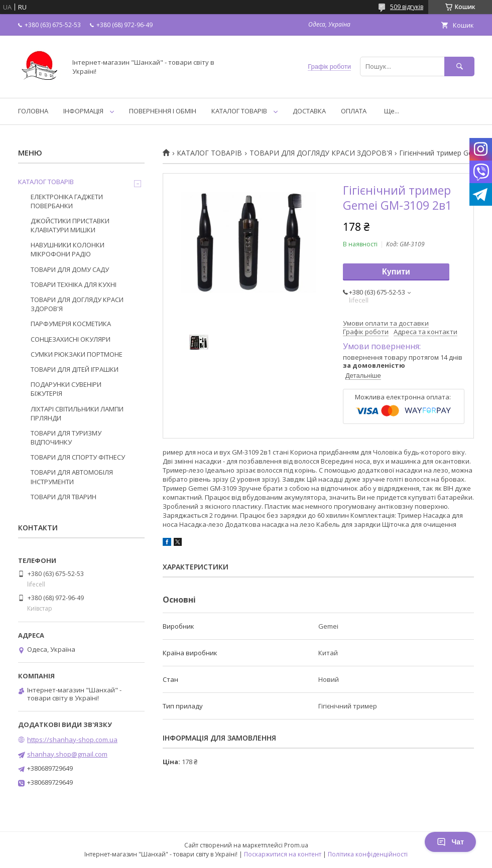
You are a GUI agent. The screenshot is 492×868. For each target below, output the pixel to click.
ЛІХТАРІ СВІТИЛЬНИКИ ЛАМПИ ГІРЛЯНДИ (77, 413)
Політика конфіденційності (368, 854)
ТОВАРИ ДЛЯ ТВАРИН (64, 497)
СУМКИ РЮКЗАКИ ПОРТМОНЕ (77, 354)
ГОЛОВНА (33, 111)
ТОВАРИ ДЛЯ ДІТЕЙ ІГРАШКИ (75, 369)
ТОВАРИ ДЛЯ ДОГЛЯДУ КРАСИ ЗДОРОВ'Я (321, 153)
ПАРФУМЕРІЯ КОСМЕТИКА (71, 324)
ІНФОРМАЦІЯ (83, 111)
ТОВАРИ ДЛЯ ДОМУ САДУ (70, 269)
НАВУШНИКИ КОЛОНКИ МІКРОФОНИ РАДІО (68, 249)
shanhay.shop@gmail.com (67, 754)
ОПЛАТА (354, 111)
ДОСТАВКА (309, 111)
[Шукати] (459, 66)
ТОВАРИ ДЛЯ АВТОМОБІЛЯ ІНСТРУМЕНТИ (72, 477)
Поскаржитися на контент (283, 854)
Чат (450, 842)
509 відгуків (407, 7)
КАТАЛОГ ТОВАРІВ (239, 111)
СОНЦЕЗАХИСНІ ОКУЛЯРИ (71, 339)
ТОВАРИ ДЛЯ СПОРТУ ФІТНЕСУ (78, 457)
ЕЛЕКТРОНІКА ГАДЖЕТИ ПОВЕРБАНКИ (67, 201)
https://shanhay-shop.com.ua (72, 740)
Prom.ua (296, 845)
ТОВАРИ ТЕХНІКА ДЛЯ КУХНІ (74, 284)
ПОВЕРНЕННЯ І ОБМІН (163, 111)
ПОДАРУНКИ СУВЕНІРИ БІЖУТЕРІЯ (66, 389)
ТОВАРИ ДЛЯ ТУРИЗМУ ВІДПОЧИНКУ (66, 438)
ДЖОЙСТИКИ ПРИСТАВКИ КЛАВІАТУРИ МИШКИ (70, 225)
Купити (396, 272)
